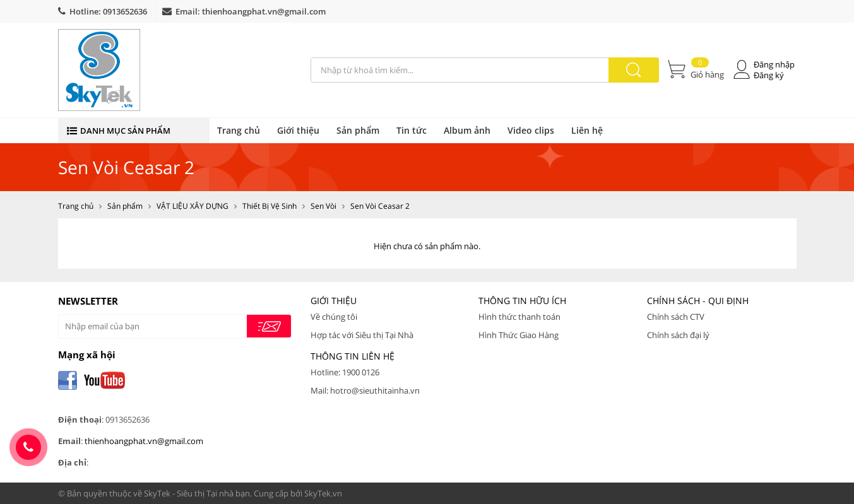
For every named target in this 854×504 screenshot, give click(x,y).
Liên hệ (587, 130)
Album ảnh (467, 130)
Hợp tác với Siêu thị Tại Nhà (362, 335)
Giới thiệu (298, 130)
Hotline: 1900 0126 (345, 372)
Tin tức (412, 130)
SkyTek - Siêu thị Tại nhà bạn (197, 493)
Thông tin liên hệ (353, 356)
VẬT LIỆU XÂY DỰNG (193, 206)
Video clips (531, 130)
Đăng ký (769, 75)
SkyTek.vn (323, 493)
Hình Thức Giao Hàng (519, 335)
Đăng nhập (774, 65)
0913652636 (125, 11)
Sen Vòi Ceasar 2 (380, 206)
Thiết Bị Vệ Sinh (270, 206)
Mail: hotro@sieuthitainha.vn (365, 390)
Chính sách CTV (676, 317)
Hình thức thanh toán (519, 317)
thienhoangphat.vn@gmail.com (264, 11)
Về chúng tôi (334, 317)
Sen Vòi (323, 206)
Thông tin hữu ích (522, 301)
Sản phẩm (358, 130)
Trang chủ (239, 130)
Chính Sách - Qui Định (698, 301)
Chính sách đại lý (678, 335)
